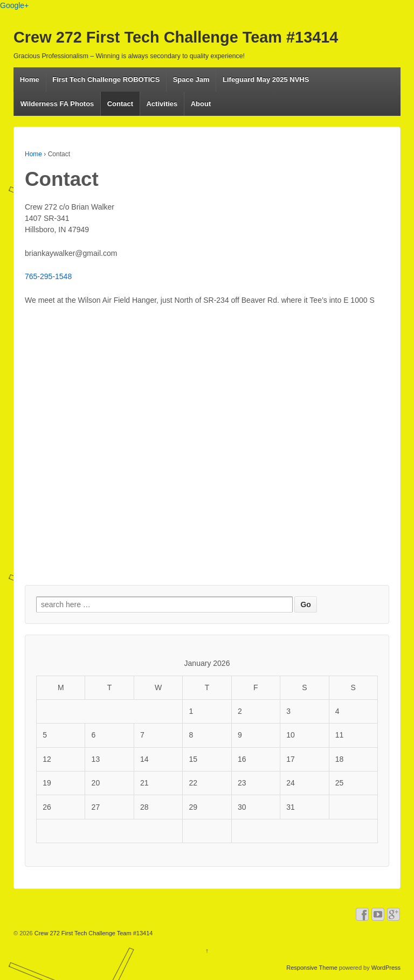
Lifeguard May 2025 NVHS (266, 79)
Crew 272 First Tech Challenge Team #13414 (176, 37)
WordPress (386, 968)
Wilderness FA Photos (57, 104)
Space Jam (191, 79)
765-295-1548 (48, 276)
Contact (120, 104)
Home (30, 79)
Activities (162, 104)
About (201, 104)
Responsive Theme (312, 968)
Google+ (14, 5)
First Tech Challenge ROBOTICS (106, 79)
